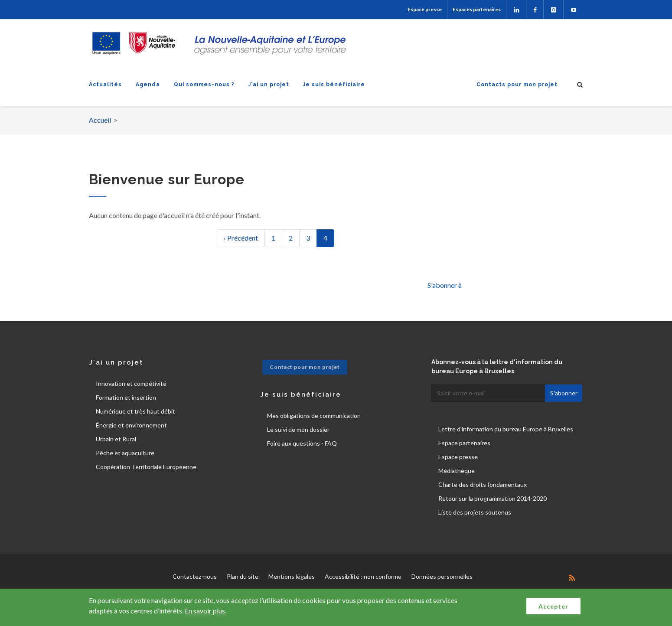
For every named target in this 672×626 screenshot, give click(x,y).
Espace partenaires (464, 443)
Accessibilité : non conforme (363, 576)
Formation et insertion (126, 397)
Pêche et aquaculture (125, 453)
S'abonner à (445, 285)
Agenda (148, 85)
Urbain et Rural (116, 439)
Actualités (105, 85)
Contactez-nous (195, 576)
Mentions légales (292, 576)
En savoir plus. (206, 611)
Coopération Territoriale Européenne (146, 467)
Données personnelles (442, 576)
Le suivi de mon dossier (298, 429)
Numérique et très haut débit (135, 411)
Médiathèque (457, 471)
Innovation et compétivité (131, 383)
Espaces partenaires (477, 9)
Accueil (100, 120)
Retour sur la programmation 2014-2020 (493, 498)
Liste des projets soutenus (475, 512)
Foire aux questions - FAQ (302, 443)
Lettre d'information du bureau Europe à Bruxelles (506, 429)
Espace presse (425, 9)
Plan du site (243, 576)
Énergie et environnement (131, 425)
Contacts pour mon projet (517, 85)
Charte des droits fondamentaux (483, 484)
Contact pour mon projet (305, 367)
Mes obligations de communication (314, 416)
